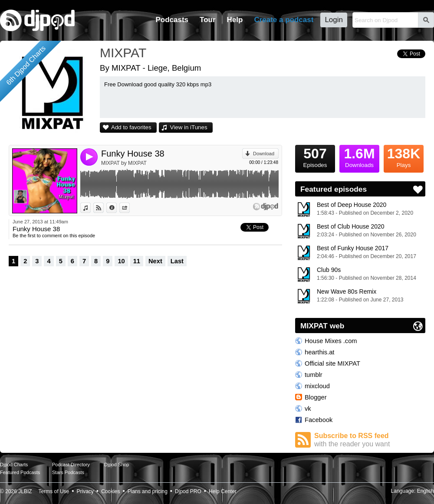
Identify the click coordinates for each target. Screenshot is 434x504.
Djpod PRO (188, 491)
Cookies (110, 491)
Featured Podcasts (20, 472)
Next (155, 261)
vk (308, 409)
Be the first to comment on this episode (54, 236)
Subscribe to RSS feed (370, 440)
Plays (404, 157)
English (426, 491)
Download (264, 154)
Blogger (316, 397)
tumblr (314, 375)
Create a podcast (284, 20)
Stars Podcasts (68, 472)
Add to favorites (131, 127)
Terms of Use (54, 491)
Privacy (85, 491)
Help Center (223, 491)
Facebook (319, 420)
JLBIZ (25, 491)
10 (121, 261)
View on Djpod (104, 208)
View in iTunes (189, 127)
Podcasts (172, 20)
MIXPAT (123, 53)
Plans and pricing (148, 491)
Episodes (315, 157)
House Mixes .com (331, 341)
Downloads (359, 157)
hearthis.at (319, 352)
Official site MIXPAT (332, 363)
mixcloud (317, 386)
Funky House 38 (133, 154)
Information (117, 208)
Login (334, 20)
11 (137, 261)
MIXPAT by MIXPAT (124, 163)
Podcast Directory (71, 465)
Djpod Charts (14, 465)
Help (235, 20)
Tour (208, 20)
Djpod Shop (117, 465)
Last (177, 261)
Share (130, 208)
